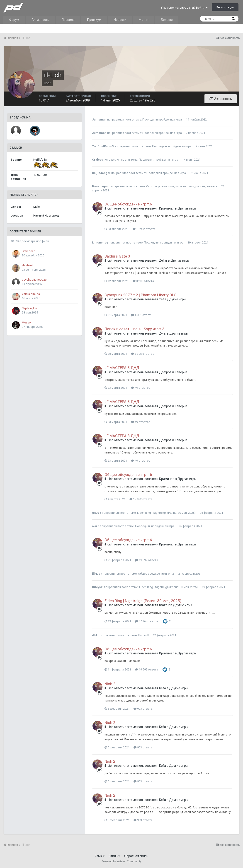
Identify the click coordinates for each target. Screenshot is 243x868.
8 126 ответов (147, 621)
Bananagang (101, 186)
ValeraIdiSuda (31, 294)
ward (96, 526)
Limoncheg (100, 242)
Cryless (97, 160)
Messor (27, 322)
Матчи (144, 20)
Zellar (163, 260)
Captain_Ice (29, 308)
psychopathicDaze (34, 280)
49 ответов (141, 388)
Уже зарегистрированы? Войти (184, 8)
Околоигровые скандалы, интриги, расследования (182, 186)
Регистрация (225, 7)
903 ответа (143, 709)
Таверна (181, 372)
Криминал (167, 208)
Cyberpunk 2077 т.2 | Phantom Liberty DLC (140, 295)
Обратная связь (136, 856)
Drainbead (29, 251)
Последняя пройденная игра (162, 119)
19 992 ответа (144, 229)
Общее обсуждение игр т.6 (128, 204)
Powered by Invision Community (121, 861)
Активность (40, 20)
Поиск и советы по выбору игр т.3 (134, 329)
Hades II (143, 635)
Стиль (114, 856)
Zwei (163, 333)
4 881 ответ (141, 315)
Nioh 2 (110, 684)
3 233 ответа (143, 281)
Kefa (163, 688)
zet (162, 299)
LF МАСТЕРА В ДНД (122, 368)
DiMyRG (98, 587)
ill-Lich (109, 208)
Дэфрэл (165, 372)
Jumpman (99, 119)
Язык (100, 856)
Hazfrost (28, 265)
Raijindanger (101, 173)
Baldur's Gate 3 (117, 256)
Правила (68, 20)
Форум (14, 20)
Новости (120, 20)
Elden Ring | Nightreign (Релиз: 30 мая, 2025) (166, 513)
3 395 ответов (143, 354)
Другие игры (187, 208)
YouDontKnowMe (104, 146)
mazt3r (164, 605)
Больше (167, 20)
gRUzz (97, 513)
